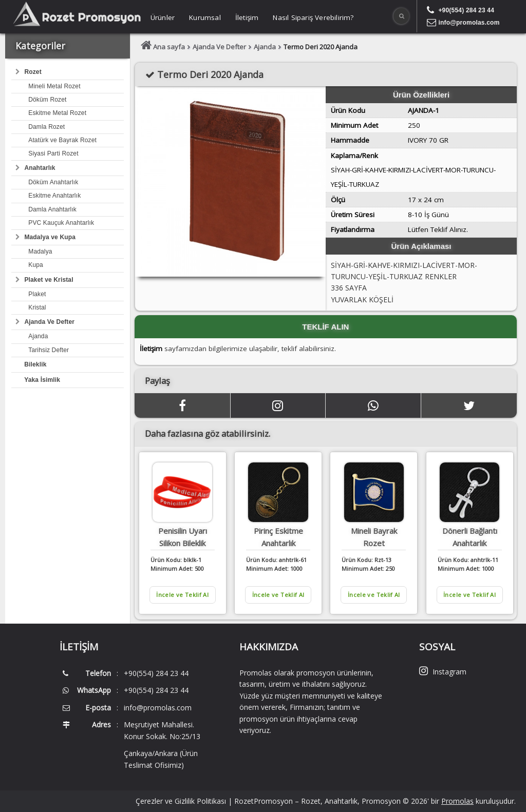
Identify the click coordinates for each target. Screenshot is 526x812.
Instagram (443, 672)
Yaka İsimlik (42, 380)
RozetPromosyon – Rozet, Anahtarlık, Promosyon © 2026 (331, 801)
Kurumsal (205, 17)
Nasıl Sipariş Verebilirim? (313, 17)
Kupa (36, 265)
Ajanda (38, 336)
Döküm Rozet (47, 100)
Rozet (33, 72)
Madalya (40, 252)
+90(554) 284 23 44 (466, 10)
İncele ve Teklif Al (183, 595)
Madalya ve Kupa (50, 237)
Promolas (457, 801)
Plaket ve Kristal (49, 280)
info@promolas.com (469, 23)
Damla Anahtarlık (52, 209)
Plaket (37, 294)
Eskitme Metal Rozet (57, 113)
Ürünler (163, 17)
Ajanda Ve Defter (49, 322)
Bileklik (35, 364)
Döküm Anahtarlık (53, 182)
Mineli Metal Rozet (54, 86)
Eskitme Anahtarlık (54, 196)
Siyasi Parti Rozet (53, 153)
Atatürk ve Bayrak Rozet (62, 140)
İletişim (247, 17)
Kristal (37, 307)
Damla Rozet (46, 127)
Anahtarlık (40, 168)
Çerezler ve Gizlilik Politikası (181, 801)
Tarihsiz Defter (49, 350)
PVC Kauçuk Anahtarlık (61, 223)
